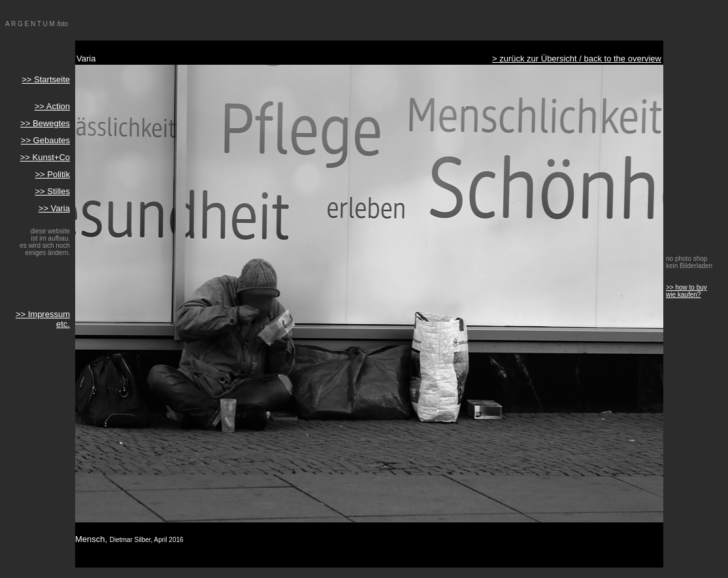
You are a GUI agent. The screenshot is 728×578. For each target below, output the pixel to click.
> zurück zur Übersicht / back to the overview (577, 59)
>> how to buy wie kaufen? (687, 291)
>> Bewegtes (45, 123)
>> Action (52, 106)
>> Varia (54, 208)
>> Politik (53, 174)
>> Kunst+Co (45, 157)
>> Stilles (53, 191)
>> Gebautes (45, 140)
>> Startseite (46, 79)
